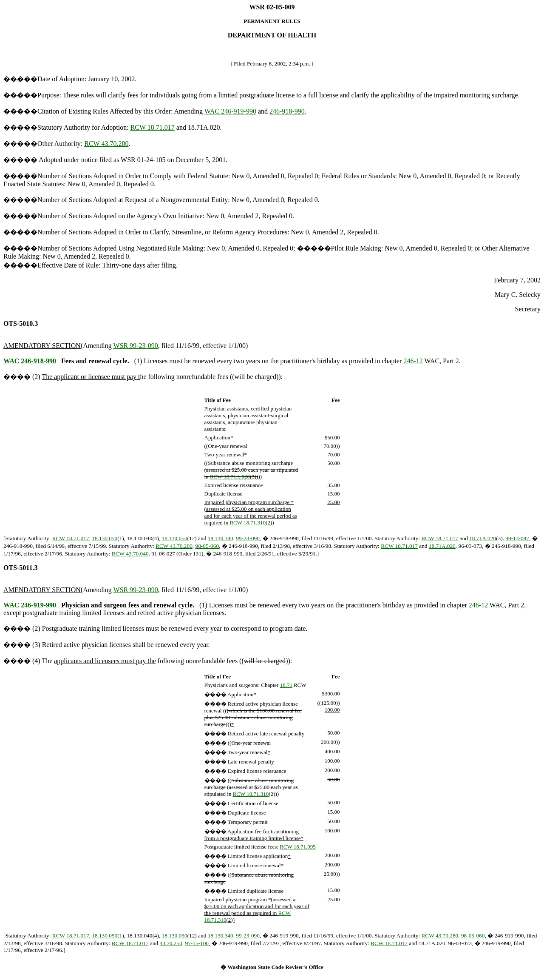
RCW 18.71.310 (248, 523)
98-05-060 (207, 546)
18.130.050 (105, 538)
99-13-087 (517, 538)
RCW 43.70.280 (106, 144)
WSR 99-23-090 (135, 346)
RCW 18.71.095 (298, 847)
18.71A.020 (483, 538)
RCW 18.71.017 (153, 127)
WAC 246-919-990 (230, 111)
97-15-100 (197, 943)
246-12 (413, 361)
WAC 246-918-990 (30, 361)
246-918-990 (287, 111)
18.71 (286, 685)
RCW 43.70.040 (130, 554)
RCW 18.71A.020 (230, 477)
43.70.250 (171, 943)
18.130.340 (221, 538)
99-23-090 (248, 538)
